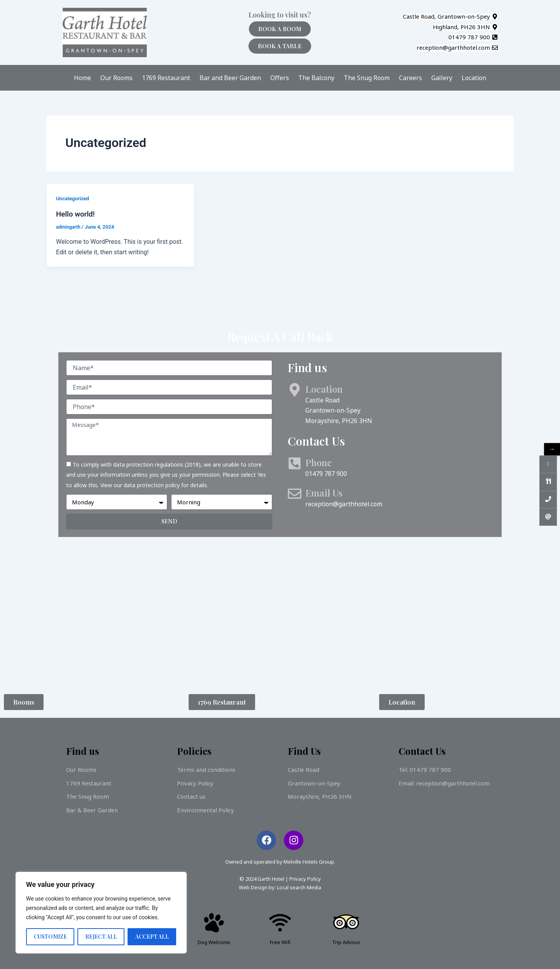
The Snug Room (367, 78)
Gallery (442, 78)
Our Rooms (116, 78)
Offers (280, 78)
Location (474, 78)
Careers (410, 78)
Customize (50, 937)
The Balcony (316, 78)
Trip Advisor (346, 942)
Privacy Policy (305, 879)
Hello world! (77, 214)
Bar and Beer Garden (230, 78)
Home (82, 78)
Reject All (101, 937)
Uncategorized (74, 198)
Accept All (152, 937)
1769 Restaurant (166, 78)
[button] (450, 17)
